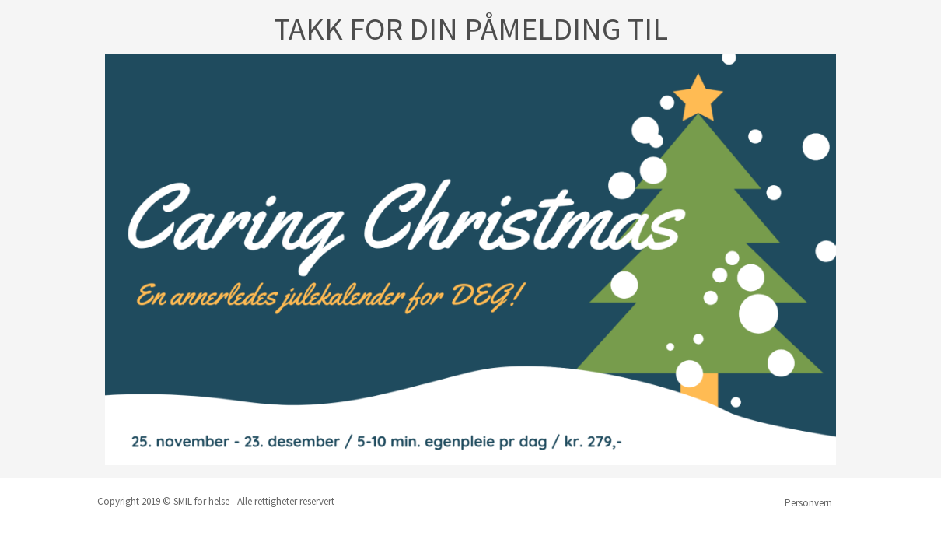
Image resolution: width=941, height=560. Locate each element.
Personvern (808, 503)
